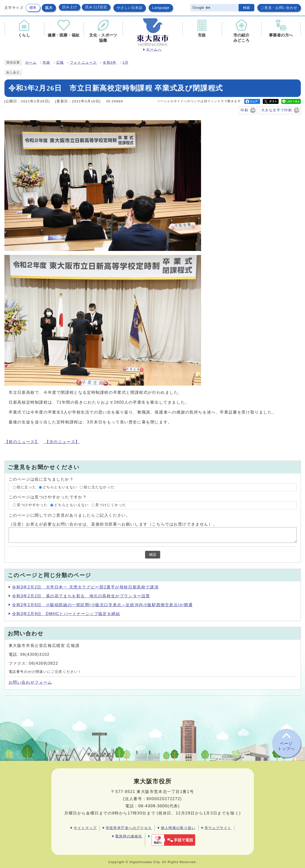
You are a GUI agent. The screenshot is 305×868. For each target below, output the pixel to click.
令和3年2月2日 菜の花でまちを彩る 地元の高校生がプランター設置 (81, 596)
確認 (153, 555)
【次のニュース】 (62, 442)
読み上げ (70, 7)
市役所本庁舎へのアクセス (129, 828)
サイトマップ (85, 828)
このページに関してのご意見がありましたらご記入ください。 (70, 515)
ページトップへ (286, 746)
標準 (33, 8)
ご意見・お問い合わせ (279, 8)
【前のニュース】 (22, 442)
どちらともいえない (60, 487)
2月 (126, 63)
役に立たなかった (99, 487)
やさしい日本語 (130, 8)
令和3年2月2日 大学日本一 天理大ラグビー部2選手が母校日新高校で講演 (85, 587)
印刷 (244, 110)
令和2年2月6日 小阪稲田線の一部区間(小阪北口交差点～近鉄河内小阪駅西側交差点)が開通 (102, 605)
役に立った (26, 487)
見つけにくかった (111, 505)
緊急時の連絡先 (129, 836)
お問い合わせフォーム (30, 682)
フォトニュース (83, 63)
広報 (60, 63)
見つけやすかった (32, 505)
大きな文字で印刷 (277, 110)
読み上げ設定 (96, 7)
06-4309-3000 (153, 806)
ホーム (31, 63)
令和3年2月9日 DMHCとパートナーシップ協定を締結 (66, 614)
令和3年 (110, 63)
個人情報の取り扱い (178, 828)
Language (161, 8)
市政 (46, 63)
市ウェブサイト (218, 828)
